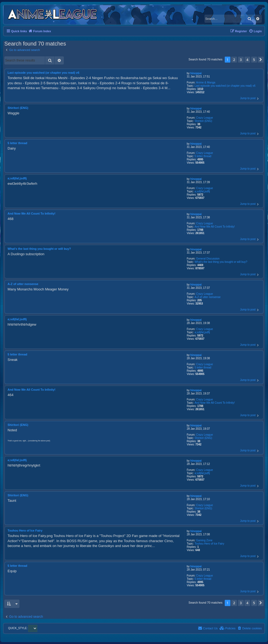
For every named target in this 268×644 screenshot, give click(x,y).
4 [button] (247, 60)
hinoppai (196, 73)
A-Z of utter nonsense (207, 297)
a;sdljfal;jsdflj (202, 191)
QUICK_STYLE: (23, 628)
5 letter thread (203, 156)
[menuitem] (255, 31)
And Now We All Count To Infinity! (215, 227)
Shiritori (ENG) (203, 121)
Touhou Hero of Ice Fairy (209, 544)
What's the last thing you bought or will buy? (221, 262)
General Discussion (208, 259)
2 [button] (234, 60)
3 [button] (241, 60)
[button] (261, 60)
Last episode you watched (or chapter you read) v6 (225, 86)
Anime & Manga (206, 82)
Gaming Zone (204, 540)
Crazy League (204, 118)
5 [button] (254, 60)
